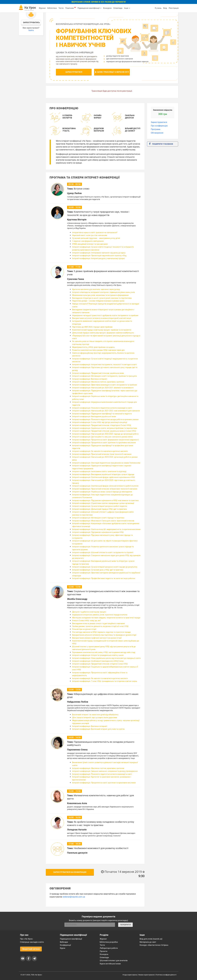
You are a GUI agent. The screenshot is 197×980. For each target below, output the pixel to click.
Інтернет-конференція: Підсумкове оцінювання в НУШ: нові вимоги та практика (105, 500)
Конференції (65, 945)
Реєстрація (174, 8)
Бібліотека (52, 8)
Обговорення (157, 133)
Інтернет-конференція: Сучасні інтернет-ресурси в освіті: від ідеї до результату (105, 567)
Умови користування (146, 975)
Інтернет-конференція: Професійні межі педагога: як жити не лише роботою (104, 578)
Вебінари (64, 942)
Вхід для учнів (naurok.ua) (151, 939)
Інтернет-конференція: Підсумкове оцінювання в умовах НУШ (98, 532)
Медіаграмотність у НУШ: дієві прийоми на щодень (93, 347)
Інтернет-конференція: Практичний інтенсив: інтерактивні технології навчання (105, 489)
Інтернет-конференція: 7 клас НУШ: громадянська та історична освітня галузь (105, 681)
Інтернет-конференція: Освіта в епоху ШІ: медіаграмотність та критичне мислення (106, 529)
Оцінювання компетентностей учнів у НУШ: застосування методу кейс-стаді (104, 652)
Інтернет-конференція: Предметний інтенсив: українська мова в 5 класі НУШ (104, 431)
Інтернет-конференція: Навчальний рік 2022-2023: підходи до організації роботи (105, 434)
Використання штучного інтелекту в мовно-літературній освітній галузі (102, 318)
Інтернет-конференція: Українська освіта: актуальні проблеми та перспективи (105, 428)
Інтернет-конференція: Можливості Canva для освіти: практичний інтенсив (103, 521)
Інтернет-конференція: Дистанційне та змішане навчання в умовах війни (102, 437)
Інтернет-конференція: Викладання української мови (94, 417)
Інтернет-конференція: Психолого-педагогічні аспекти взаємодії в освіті (102, 408)
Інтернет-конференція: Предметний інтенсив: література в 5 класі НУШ (102, 425)
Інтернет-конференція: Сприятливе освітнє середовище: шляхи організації (103, 503)
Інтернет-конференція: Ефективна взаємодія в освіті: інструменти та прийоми (105, 385)
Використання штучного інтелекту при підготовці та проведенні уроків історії (104, 635)
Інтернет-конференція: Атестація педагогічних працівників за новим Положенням (106, 463)
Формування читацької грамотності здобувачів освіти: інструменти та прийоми (105, 315)
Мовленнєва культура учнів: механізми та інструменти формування (100, 295)
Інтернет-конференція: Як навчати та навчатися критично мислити (100, 451)
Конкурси (107, 8)
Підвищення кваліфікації (89, 8)
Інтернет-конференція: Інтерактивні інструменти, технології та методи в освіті (104, 365)
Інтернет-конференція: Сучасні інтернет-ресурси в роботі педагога (100, 506)
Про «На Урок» (27, 939)
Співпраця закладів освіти (32, 942)
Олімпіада (118, 8)
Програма (156, 129)
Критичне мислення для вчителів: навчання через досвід (96, 289)
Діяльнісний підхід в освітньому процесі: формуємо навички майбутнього (103, 333)
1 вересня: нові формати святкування (88, 241)
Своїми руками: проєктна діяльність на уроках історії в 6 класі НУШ (100, 626)
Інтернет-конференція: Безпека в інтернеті (90, 379)
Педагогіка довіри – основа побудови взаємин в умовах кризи (98, 301)
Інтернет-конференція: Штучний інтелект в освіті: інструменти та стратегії (103, 552)
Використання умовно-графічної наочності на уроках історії (97, 638)
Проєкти (104, 951)
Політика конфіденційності (166, 975)
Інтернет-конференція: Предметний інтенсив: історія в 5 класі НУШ (100, 664)
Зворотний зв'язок (31, 949)
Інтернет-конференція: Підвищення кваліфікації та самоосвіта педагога (102, 414)
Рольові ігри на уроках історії (84, 629)
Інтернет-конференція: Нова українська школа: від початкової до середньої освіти (106, 658)
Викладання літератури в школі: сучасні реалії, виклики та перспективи (102, 298)
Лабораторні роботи (109, 948)
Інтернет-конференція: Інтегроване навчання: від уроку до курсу (99, 253)
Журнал (42, 8)
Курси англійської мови (110, 964)
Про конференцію (159, 126)
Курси (63, 948)
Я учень (158, 8)
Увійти (31, 30)
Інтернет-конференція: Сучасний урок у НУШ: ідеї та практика (98, 570)
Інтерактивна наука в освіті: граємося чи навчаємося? (95, 233)
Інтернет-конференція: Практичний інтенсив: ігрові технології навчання (102, 454)
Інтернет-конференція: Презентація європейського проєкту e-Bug (99, 256)
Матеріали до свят (148, 942)
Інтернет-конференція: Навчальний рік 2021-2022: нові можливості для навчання (106, 411)
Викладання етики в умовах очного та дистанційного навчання (98, 623)
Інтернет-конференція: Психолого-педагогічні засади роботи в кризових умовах (105, 419)
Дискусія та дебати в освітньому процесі (89, 612)
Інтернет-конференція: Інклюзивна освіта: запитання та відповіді (99, 471)
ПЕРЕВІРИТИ (125, 925)
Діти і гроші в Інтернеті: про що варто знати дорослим (95, 718)
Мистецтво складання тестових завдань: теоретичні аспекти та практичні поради (106, 618)
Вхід (165, 8)
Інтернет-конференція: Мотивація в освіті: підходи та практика (98, 518)
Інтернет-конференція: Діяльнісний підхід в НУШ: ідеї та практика (99, 509)
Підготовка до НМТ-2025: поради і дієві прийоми (92, 327)
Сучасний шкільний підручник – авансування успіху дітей (96, 238)
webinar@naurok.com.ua (74, 897)
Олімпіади (104, 957)
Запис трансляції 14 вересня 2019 (112, 72)
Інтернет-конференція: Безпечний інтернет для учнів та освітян (98, 729)
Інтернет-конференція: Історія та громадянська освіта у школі (98, 655)
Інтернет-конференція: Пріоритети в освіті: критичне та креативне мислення (104, 443)
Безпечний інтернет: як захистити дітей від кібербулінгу (95, 715)
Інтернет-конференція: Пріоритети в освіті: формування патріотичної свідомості (105, 440)
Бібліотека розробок (109, 942)
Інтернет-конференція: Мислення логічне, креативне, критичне (98, 382)
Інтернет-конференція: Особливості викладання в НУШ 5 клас (98, 661)
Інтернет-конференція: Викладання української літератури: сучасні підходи (103, 474)
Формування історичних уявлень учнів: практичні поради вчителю (100, 615)
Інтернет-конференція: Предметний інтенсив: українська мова (98, 373)
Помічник (70, 8)
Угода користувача (130, 975)
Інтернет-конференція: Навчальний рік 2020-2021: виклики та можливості (103, 388)
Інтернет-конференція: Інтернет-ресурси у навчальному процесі (98, 258)
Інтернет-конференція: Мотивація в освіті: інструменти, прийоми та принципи (104, 376)
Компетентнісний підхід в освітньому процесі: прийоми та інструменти (102, 330)
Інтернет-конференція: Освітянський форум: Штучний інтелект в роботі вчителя (105, 486)
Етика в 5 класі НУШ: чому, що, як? (86, 621)
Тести (61, 8)
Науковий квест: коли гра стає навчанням (90, 235)
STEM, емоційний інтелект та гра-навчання (90, 244)
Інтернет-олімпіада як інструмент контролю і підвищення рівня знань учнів (103, 292)
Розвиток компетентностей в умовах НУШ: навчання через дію (98, 350)
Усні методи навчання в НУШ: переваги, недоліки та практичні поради (101, 632)
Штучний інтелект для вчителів (114, 961)
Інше (127, 8)
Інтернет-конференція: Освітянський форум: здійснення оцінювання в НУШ (103, 477)
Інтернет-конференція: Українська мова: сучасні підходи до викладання (102, 492)
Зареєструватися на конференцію (70, 872)
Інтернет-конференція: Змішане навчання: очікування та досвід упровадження (105, 771)
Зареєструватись (31, 23)
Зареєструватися (74, 72)
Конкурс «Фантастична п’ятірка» (154, 945)
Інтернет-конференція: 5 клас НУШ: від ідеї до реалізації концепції (100, 422)
